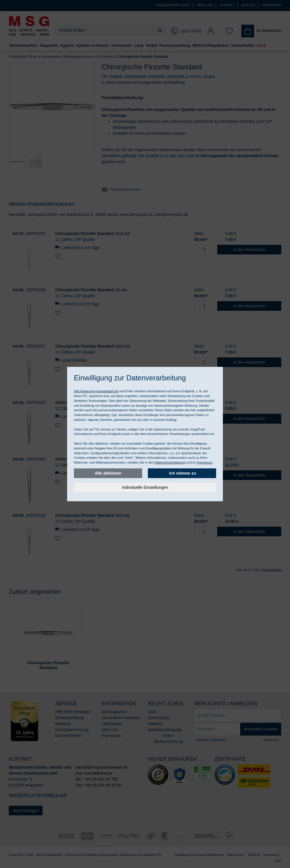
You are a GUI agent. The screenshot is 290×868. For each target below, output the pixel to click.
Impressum (204, 462)
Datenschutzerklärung (170, 462)
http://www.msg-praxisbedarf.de (96, 391)
